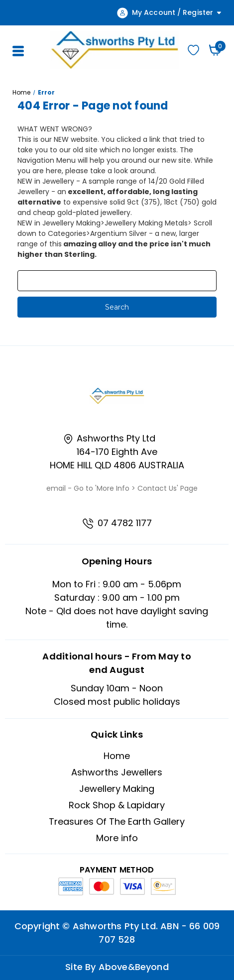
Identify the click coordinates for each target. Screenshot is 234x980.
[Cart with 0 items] (215, 50)
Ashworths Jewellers (117, 772)
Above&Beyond (134, 967)
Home (117, 756)
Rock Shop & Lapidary (117, 805)
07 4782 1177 (117, 523)
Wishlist (193, 50)
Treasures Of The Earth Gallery (117, 821)
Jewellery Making (117, 789)
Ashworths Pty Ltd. (115, 926)
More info (117, 838)
